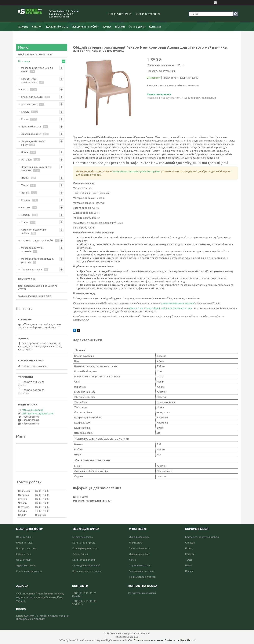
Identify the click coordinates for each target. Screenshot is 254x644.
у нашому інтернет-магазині (178, 303)
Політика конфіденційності (180, 640)
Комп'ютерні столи (84, 560)
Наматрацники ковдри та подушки (36, 169)
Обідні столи (24, 560)
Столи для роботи (32, 97)
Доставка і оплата (57, 27)
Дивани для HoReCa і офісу (33, 143)
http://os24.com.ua (33, 410)
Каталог (37, 27)
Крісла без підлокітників (87, 571)
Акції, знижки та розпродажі (35, 54)
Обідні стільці (24, 537)
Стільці (25, 112)
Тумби (25, 185)
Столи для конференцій (86, 565)
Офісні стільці (29, 104)
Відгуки (120, 27)
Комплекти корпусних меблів (34, 231)
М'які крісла (136, 543)
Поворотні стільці (27, 548)
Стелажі (26, 200)
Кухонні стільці (25, 543)
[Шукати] (235, 14)
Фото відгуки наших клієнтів (35, 296)
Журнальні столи (26, 565)
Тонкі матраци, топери (142, 577)
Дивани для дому (31, 134)
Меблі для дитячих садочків (32, 250)
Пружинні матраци (140, 565)
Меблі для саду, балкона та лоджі (37, 70)
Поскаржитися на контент (149, 640)
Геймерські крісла (83, 537)
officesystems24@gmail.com (38, 413)
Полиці (25, 178)
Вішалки (26, 207)
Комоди (26, 215)
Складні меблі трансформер (29, 80)
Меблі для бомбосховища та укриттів (38, 260)
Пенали (25, 193)
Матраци (26, 160)
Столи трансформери (29, 571)
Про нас (107, 27)
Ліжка (24, 152)
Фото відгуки (137, 27)
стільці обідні (152, 308)
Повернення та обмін (85, 27)
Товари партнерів (31, 269)
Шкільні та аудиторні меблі (37, 240)
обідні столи (136, 308)
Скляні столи (24, 554)
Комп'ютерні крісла (84, 543)
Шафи (25, 222)
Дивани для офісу (139, 554)
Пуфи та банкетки (140, 548)
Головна (23, 27)
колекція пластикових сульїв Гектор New (136, 171)
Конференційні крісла (85, 548)
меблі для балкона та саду (176, 308)
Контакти (155, 27)
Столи (25, 119)
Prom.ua (146, 633)
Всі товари (24, 61)
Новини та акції (27, 279)
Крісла (25, 89)
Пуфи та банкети (31, 126)
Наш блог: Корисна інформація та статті (38, 287)
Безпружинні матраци (142, 571)
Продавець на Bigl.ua (127, 637)
